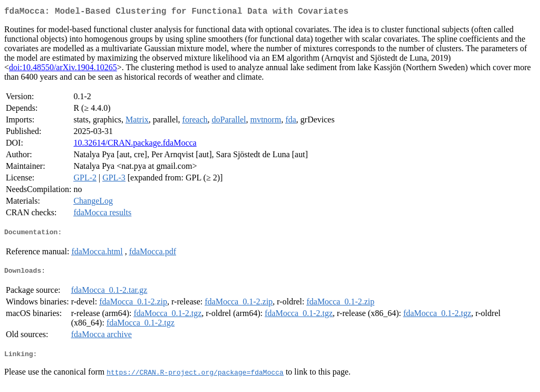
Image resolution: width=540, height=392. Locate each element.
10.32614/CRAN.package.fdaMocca (135, 145)
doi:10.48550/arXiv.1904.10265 (63, 69)
